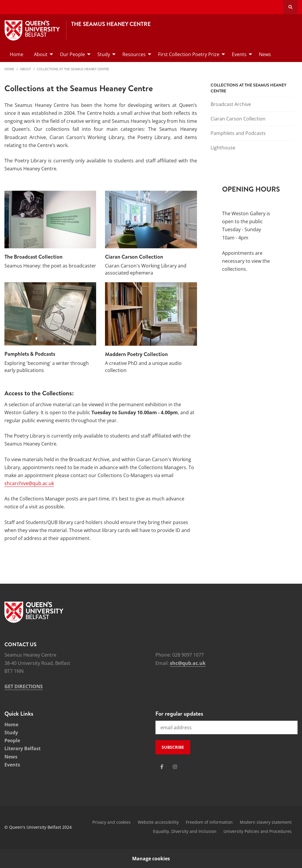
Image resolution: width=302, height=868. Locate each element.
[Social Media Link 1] (162, 767)
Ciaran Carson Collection (238, 119)
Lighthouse (223, 148)
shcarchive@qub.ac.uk (29, 483)
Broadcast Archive (231, 104)
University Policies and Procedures (258, 831)
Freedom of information (209, 822)
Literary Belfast (23, 748)
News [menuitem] (265, 54)
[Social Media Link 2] (175, 767)
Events (12, 765)
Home (9, 69)
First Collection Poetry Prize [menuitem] (189, 54)
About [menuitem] (41, 54)
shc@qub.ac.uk (188, 663)
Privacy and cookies (111, 822)
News (11, 757)
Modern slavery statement (266, 822)
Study (11, 732)
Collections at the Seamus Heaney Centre (73, 69)
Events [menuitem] (239, 54)
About (26, 69)
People (12, 740)
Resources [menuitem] (134, 54)
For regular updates (179, 714)
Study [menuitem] (104, 54)
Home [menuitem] (17, 54)
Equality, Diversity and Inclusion (185, 831)
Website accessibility (158, 822)
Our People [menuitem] (72, 54)
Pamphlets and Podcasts (238, 133)
